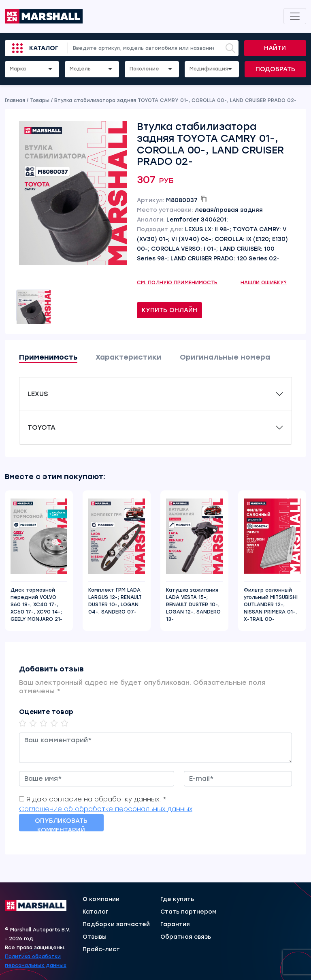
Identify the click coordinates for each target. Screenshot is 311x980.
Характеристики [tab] (129, 357)
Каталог (44, 48)
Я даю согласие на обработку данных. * (96, 799)
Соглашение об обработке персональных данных (106, 809)
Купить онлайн (169, 310)
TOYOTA (42, 427)
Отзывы (95, 937)
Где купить (177, 899)
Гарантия (175, 925)
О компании (101, 899)
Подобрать (275, 69)
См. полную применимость (177, 283)
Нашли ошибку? (264, 283)
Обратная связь (186, 937)
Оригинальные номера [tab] (225, 357)
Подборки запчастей (116, 925)
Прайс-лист (101, 950)
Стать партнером (189, 912)
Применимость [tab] (48, 357)
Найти (275, 48)
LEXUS (38, 394)
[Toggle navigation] (295, 16)
